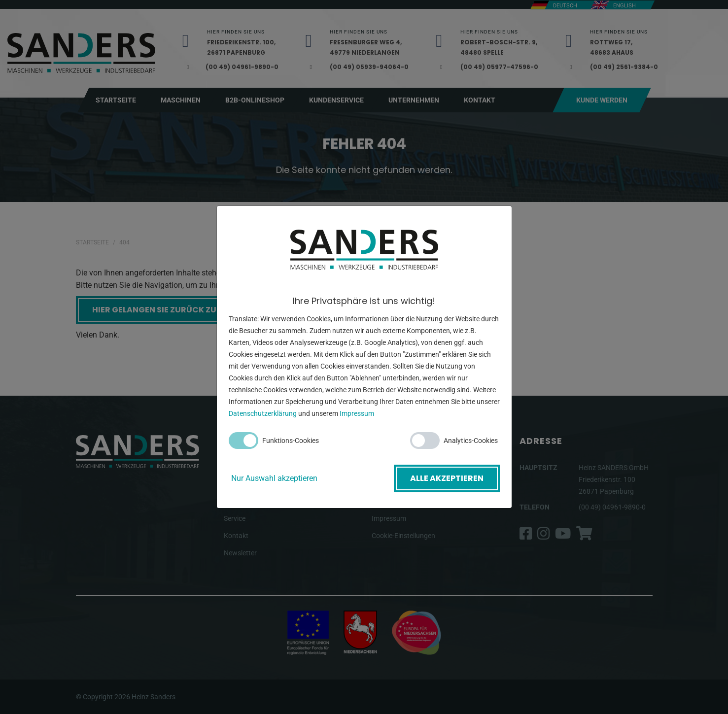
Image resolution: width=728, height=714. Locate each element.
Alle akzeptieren (447, 478)
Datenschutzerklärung (263, 413)
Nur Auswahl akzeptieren (274, 478)
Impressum (357, 413)
